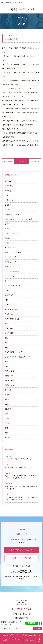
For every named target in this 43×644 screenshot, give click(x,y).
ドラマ (7, 281)
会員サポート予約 (21, 558)
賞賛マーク (9, 428)
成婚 (6, 366)
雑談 (6, 433)
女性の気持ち (10, 333)
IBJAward (8, 181)
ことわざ (8, 205)
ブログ (7, 290)
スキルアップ (9, 276)
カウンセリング (10, 262)
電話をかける (30, 640)
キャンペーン (10, 266)
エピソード (9, 243)
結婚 (6, 414)
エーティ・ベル (10, 248)
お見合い (8, 195)
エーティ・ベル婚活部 (13, 252)
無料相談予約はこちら (21, 550)
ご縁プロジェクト (11, 233)
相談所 (7, 404)
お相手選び (9, 191)
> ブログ (37, 629)
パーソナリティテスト (13, 286)
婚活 (6, 338)
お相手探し (9, 186)
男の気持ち (9, 399)
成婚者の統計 (10, 380)
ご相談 (7, 229)
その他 (7, 238)
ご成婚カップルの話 (12, 214)
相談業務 (8, 409)
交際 (6, 300)
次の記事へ (35, 161)
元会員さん (9, 314)
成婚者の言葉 (10, 385)
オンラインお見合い (12, 257)
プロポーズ (9, 295)
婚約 (6, 342)
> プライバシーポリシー (11, 629)
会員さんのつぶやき (12, 309)
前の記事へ (8, 161)
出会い (7, 323)
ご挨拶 (7, 224)
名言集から (9, 328)
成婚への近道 (10, 371)
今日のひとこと (10, 304)
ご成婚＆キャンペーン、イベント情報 (18, 219)
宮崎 (6, 347)
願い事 (7, 437)
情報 (6, 361)
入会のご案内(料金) (12, 319)
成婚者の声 (9, 376)
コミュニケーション (12, 271)
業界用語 (8, 390)
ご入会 (7, 210)
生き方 (7, 395)
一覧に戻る (21, 161)
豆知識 (7, 423)
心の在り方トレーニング (14, 352)
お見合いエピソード (12, 200)
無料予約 (6, 640)
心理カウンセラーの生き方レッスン (18, 357)
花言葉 (7, 418)
